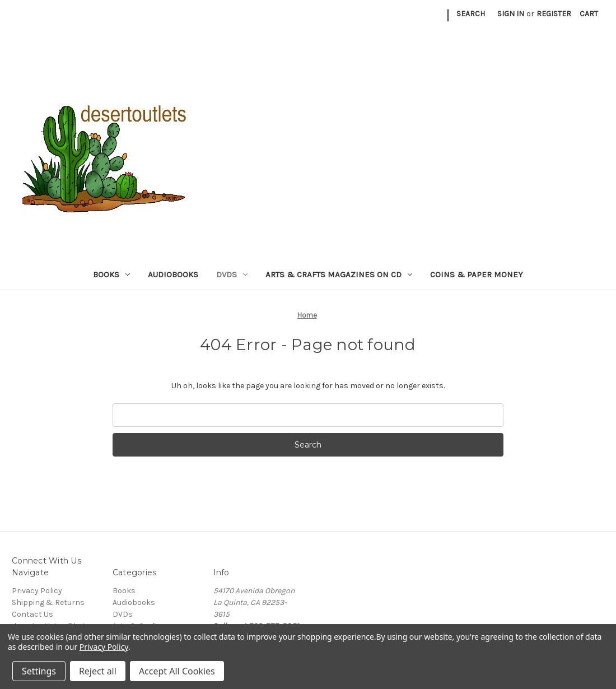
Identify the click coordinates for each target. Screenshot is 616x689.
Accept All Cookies (177, 671)
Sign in (511, 14)
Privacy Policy (37, 591)
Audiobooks (173, 274)
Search (471, 14)
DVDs (232, 274)
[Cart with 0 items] (589, 14)
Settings (39, 671)
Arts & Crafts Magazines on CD (339, 274)
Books (111, 274)
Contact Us (32, 614)
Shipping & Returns (48, 602)
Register (554, 14)
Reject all (98, 671)
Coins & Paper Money (477, 274)
